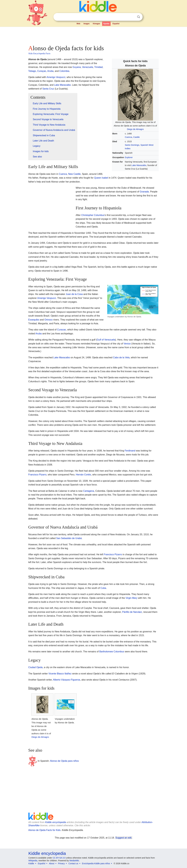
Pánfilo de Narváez (132, 612)
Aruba (50, 71)
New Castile (74, 174)
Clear (133, 17)
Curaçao (42, 71)
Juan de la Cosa (74, 294)
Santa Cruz (48, 89)
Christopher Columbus (93, 215)
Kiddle (31, 863)
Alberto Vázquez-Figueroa (67, 680)
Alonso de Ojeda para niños (64, 761)
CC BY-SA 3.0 (59, 858)
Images (87, 24)
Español (116, 24)
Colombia (64, 71)
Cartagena (89, 491)
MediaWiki (74, 861)
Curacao (62, 330)
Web (78, 24)
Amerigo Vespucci (56, 77)
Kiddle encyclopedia (56, 822)
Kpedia (106, 24)
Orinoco (49, 320)
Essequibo (34, 320)
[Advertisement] (93, 35)
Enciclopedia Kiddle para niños (96, 863)
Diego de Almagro (135, 129)
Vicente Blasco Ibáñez (60, 674)
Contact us (73, 863)
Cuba (103, 588)
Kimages (96, 24)
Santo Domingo (132, 145)
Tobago (32, 71)
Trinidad (98, 67)
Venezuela (88, 67)
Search (138, 17)
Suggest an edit (123, 838)
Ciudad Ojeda (36, 667)
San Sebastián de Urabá (69, 538)
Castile (136, 137)
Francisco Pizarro (37, 475)
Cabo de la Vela (121, 357)
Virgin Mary (131, 598)
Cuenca (128, 137)
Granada (144, 192)
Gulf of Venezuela (106, 340)
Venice (127, 344)
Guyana (77, 67)
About (52, 863)
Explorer (129, 157)
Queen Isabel (101, 178)
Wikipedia (33, 861)
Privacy (61, 863)
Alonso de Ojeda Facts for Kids (44, 830)
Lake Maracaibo (139, 165)
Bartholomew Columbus (112, 652)
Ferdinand (130, 451)
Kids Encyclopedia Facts (40, 53)
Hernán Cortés (83, 475)
